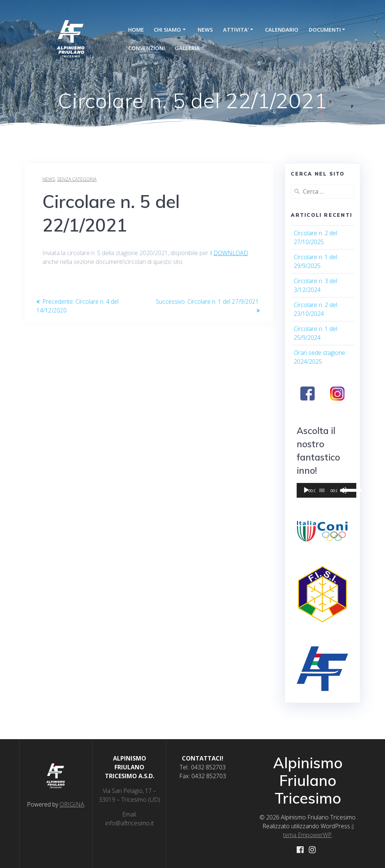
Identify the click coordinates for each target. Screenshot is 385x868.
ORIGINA (72, 804)
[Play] (306, 490)
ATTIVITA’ (236, 30)
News (49, 179)
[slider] (319, 490)
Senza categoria (77, 179)
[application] (322, 490)
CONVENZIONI (146, 48)
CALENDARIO (282, 30)
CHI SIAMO (167, 30)
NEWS (205, 30)
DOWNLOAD (231, 253)
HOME (136, 30)
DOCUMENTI (325, 30)
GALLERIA (187, 48)
